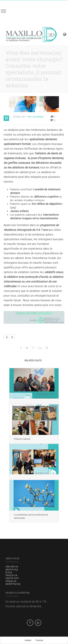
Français (39, 640)
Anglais (28, 640)
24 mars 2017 (20, 117)
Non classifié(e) (36, 117)
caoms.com (12, 578)
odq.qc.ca (11, 581)
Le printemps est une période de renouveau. (31, 516)
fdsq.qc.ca (11, 575)
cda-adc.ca (12, 566)
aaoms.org (12, 569)
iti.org (9, 572)
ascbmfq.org (13, 584)
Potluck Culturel (22, 439)
